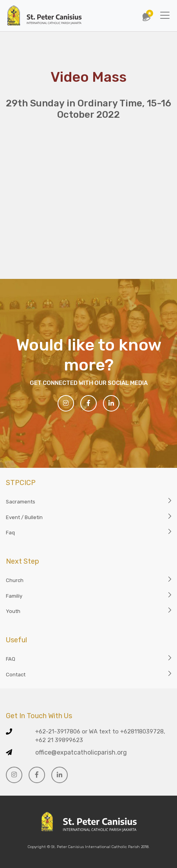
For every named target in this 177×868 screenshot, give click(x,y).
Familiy (14, 596)
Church (15, 580)
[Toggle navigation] (165, 15)
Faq (10, 533)
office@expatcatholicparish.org (81, 752)
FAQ (11, 659)
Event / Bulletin (24, 517)
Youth (13, 611)
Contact (16, 675)
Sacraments (21, 502)
